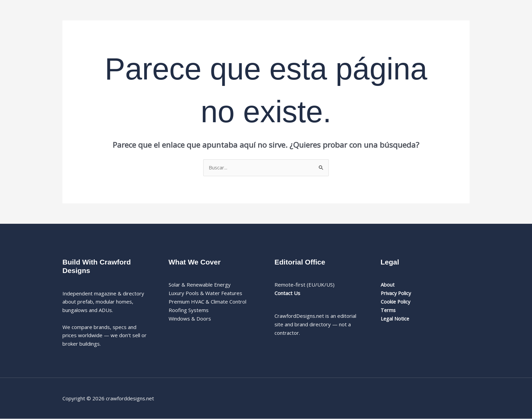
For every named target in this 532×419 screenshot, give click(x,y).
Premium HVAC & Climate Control (207, 302)
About (388, 285)
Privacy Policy (397, 293)
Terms (388, 310)
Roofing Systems (189, 310)
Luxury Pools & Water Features (205, 293)
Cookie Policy (396, 302)
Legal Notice (395, 318)
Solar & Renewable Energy (200, 285)
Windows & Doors (190, 318)
